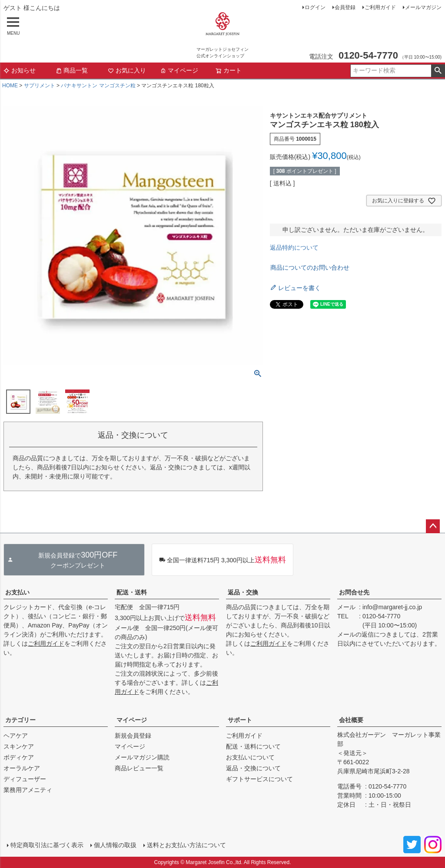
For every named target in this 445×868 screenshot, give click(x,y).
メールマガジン (423, 7)
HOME (10, 86)
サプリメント (40, 86)
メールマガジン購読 (142, 757)
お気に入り (127, 70)
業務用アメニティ (28, 790)
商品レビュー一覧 (139, 768)
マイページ (179, 70)
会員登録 (345, 7)
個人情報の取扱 (115, 845)
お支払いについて (250, 757)
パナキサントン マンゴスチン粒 (98, 86)
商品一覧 (72, 70)
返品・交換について (253, 768)
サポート (240, 720)
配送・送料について (253, 746)
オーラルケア (22, 768)
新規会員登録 (133, 736)
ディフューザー (25, 779)
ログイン (315, 7)
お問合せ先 (354, 592)
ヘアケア (16, 736)
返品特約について (294, 248)
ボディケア (19, 757)
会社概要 (351, 720)
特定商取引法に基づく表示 (47, 845)
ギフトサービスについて (259, 779)
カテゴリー (20, 720)
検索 (438, 71)
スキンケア (19, 746)
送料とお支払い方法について (186, 845)
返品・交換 (243, 592)
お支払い (17, 592)
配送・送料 (132, 592)
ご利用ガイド (380, 7)
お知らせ (20, 70)
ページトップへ (433, 526)
